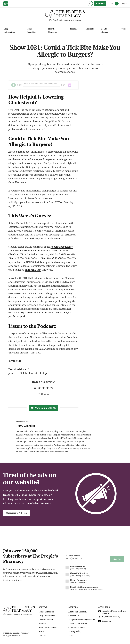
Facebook (105, 620)
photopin (44, 373)
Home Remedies (31, 31)
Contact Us (74, 615)
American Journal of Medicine (43, 239)
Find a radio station (48, 627)
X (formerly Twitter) (109, 616)
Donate (42, 634)
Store (124, 29)
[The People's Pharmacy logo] (65, 14)
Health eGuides (105, 31)
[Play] (13, 85)
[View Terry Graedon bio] (54, 426)
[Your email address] (86, 559)
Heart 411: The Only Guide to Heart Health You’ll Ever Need (40, 259)
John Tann (29, 373)
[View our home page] (6, 4)
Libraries (74, 29)
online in (33, 270)
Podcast (42, 623)
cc (51, 373)
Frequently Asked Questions (82, 619)
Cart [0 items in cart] (114, 4)
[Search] (90, 4)
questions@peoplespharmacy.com (112, 611)
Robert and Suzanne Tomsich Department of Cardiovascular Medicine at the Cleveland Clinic (40, 251)
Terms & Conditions (78, 623)
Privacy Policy (75, 631)
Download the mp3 (19, 370)
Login (125, 4)
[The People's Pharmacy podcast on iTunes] (70, 85)
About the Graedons (78, 611)
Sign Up (117, 558)
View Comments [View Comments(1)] (43, 408)
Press (71, 634)
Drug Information (9, 31)
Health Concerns (53, 31)
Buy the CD (15, 361)
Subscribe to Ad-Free (17, 513)
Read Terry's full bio (59, 452)
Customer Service (77, 627)
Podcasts (90, 29)
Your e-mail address (72, 555)
